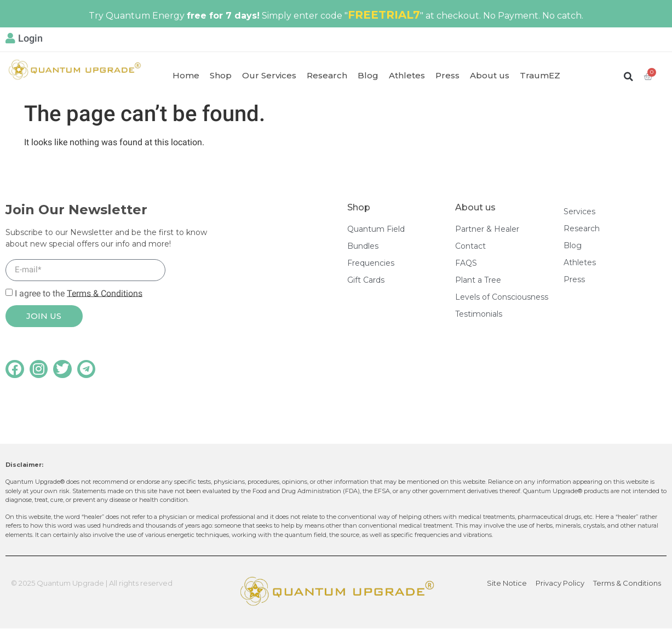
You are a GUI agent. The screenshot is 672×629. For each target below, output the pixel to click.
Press (447, 75)
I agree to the (79, 293)
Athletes (407, 75)
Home (186, 75)
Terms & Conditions (105, 293)
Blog (368, 75)
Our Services (269, 75)
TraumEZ (540, 75)
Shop (221, 75)
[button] (628, 76)
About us (490, 75)
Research (327, 75)
